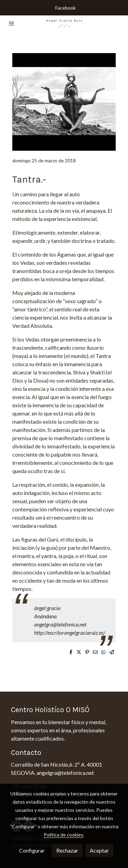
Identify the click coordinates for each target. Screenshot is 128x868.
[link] (64, 23)
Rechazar (67, 850)
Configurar (32, 850)
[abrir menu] (12, 23)
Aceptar (99, 850)
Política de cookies (63, 835)
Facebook (66, 8)
